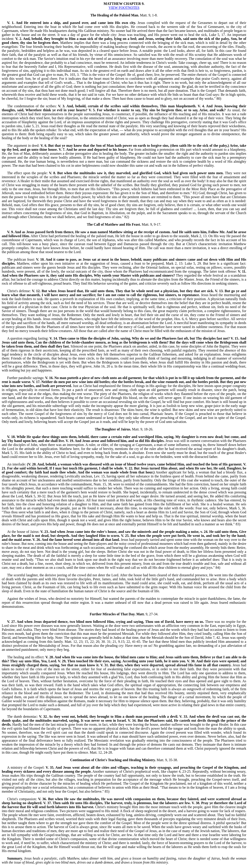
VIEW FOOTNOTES (124, 8)
